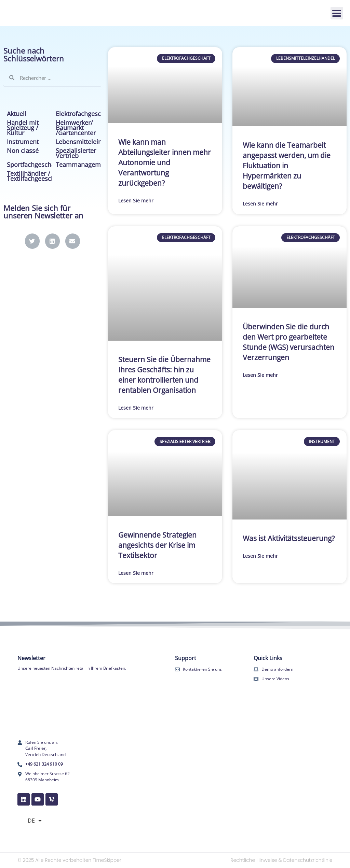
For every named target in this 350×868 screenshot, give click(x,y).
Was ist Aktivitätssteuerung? (289, 538)
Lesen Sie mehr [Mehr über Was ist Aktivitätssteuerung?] (260, 556)
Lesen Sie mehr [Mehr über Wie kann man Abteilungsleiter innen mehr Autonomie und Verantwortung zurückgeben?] (136, 201)
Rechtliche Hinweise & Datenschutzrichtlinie (281, 860)
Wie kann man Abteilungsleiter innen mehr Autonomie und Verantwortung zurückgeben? (165, 162)
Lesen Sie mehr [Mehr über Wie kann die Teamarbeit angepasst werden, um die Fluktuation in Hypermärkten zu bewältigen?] (260, 204)
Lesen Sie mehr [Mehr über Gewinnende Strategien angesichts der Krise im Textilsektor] (136, 573)
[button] (32, 241)
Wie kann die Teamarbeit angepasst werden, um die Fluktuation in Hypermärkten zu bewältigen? (287, 166)
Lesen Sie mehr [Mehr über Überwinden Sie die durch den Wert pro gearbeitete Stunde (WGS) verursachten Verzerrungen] (260, 375)
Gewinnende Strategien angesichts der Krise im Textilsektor (157, 545)
